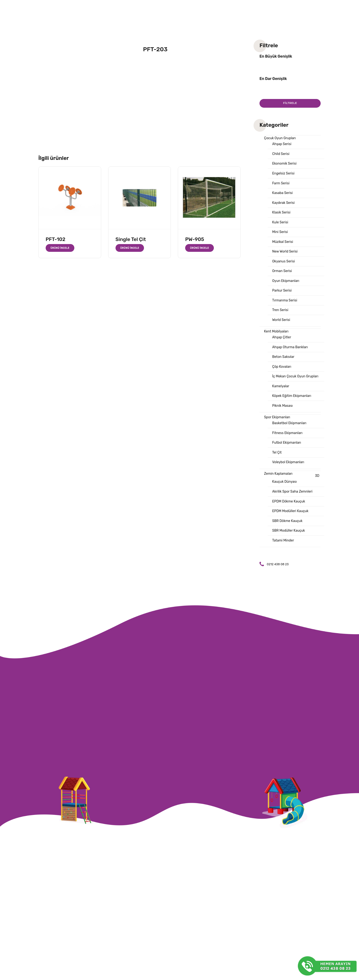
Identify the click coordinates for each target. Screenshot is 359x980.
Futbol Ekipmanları (287, 454)
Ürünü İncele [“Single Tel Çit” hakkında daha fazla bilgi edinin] (130, 248)
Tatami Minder (284, 555)
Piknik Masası (283, 416)
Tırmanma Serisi (285, 307)
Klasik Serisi (282, 216)
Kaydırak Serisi (284, 205)
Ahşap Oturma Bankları (291, 355)
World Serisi (282, 327)
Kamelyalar (281, 396)
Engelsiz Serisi (284, 175)
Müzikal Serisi (283, 246)
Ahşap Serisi (282, 145)
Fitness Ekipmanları (288, 444)
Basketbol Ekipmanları (290, 434)
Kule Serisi (281, 226)
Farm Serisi (281, 185)
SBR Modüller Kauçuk (289, 545)
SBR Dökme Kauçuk (288, 535)
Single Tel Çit (131, 239)
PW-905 (195, 239)
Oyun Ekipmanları (287, 286)
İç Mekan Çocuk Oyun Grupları (297, 386)
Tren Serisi (281, 317)
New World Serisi (286, 256)
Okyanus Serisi (284, 266)
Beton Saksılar (284, 365)
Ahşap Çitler (282, 345)
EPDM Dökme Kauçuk (290, 515)
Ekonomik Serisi (285, 165)
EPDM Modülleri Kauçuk (291, 525)
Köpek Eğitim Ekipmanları (293, 406)
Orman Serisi (283, 276)
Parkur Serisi (283, 296)
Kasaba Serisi (283, 195)
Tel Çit (277, 464)
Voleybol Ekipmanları (289, 474)
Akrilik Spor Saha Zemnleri (293, 505)
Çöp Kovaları (282, 375)
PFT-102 (56, 239)
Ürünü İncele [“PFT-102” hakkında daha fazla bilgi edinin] (60, 248)
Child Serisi (281, 155)
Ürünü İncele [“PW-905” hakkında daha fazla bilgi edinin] (200, 248)
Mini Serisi (280, 236)
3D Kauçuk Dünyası (296, 492)
